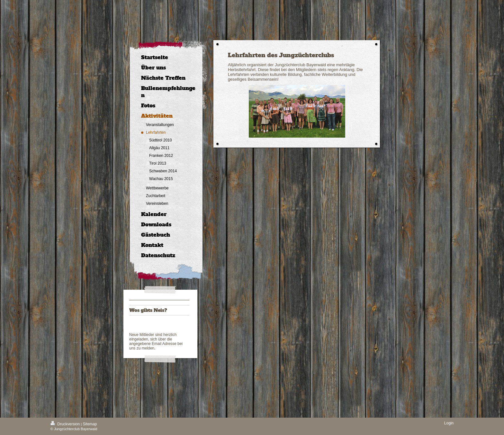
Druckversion (66, 424)
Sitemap (90, 424)
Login (449, 423)
